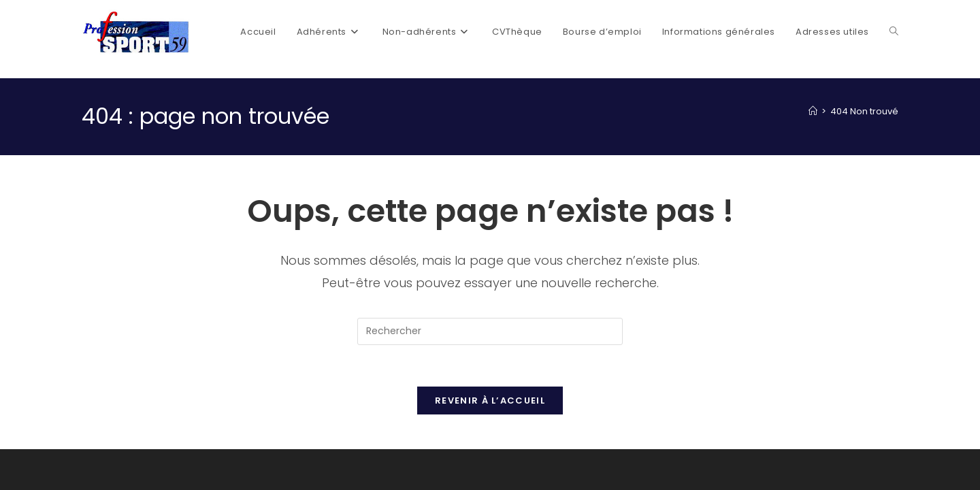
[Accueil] (813, 111)
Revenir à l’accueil (490, 401)
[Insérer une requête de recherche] (490, 331)
